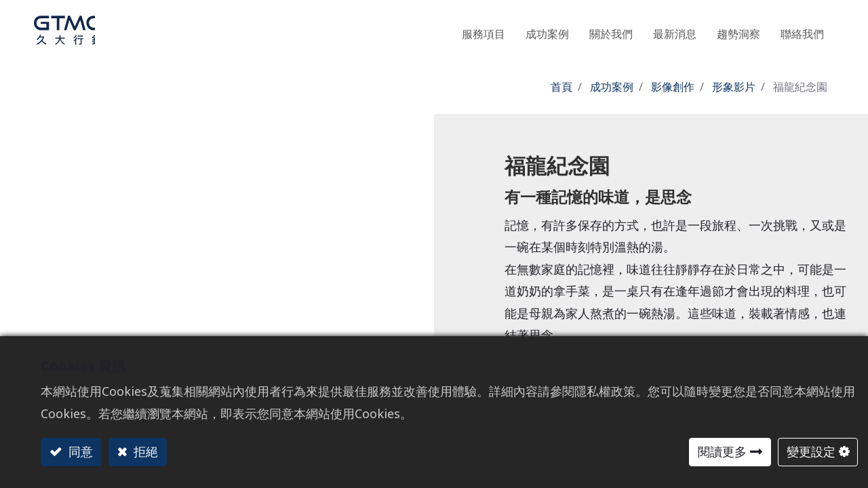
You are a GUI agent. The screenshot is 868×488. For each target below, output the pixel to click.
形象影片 (734, 87)
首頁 (561, 87)
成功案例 (612, 87)
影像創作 (673, 87)
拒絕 (144, 451)
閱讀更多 (722, 451)
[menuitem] (738, 30)
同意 (79, 451)
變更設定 (811, 451)
